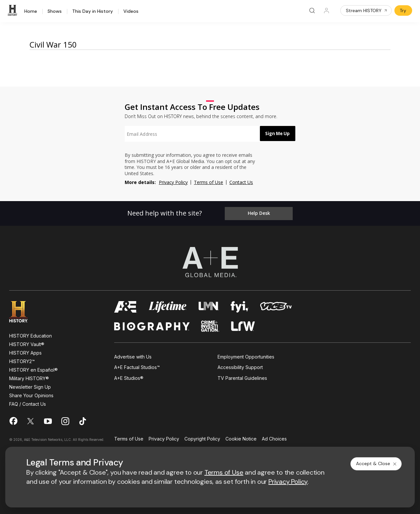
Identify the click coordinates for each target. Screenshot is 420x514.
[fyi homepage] (240, 306)
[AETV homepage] (126, 306)
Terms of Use (209, 182)
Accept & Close (377, 463)
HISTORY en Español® (33, 369)
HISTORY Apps (25, 351)
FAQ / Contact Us (28, 403)
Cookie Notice (241, 438)
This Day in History (93, 11)
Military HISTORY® (29, 377)
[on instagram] (65, 420)
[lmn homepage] (209, 306)
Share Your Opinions (31, 394)
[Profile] (326, 10)
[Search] (312, 10)
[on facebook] (13, 420)
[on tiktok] (83, 420)
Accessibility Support (240, 366)
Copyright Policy (202, 438)
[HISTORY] (13, 10)
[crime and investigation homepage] (210, 325)
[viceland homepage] (276, 306)
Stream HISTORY (367, 10)
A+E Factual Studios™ (137, 366)
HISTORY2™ (22, 360)
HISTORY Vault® (27, 343)
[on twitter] (31, 420)
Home (31, 11)
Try (403, 10)
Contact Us (241, 182)
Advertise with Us (133, 355)
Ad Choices (274, 438)
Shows (55, 11)
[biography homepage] (152, 325)
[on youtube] (48, 420)
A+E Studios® (129, 377)
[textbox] (189, 134)
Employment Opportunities (246, 355)
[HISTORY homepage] (23, 310)
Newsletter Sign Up (30, 386)
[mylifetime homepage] (168, 306)
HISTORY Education (31, 334)
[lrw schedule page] (243, 325)
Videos (131, 11)
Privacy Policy (173, 182)
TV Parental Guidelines (242, 377)
